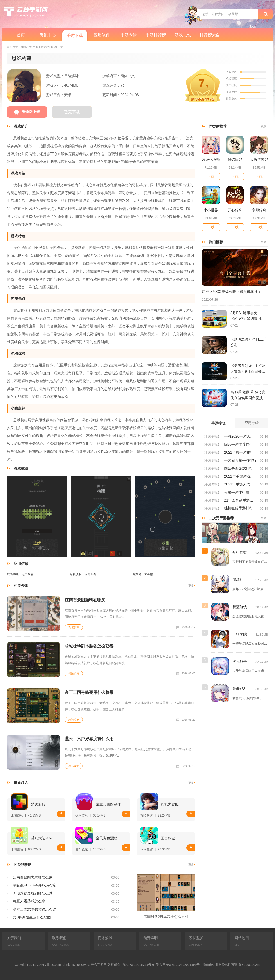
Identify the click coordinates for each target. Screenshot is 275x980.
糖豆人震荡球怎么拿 (29, 901)
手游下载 (75, 36)
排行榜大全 (210, 35)
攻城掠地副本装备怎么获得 (89, 646)
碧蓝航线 (240, 607)
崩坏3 (237, 580)
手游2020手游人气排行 (240, 436)
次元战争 (240, 661)
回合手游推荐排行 (239, 444)
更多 (192, 586)
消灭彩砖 (38, 804)
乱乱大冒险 (170, 804)
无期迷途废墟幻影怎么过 (33, 893)
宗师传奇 (259, 210)
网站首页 (26, 47)
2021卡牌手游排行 (239, 452)
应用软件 (102, 35)
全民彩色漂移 (107, 838)
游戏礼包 (183, 35)
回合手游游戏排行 (239, 468)
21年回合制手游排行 (240, 500)
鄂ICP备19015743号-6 (138, 965)
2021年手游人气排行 (240, 484)
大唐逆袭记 (259, 160)
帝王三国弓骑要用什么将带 (89, 692)
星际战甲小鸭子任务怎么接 (34, 885)
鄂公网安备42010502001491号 (178, 965)
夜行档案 (240, 552)
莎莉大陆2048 (42, 838)
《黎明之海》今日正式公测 (248, 342)
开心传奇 (235, 210)
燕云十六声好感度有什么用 (89, 739)
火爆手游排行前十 (239, 492)
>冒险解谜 (50, 47)
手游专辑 (129, 35)
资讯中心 (48, 35)
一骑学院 (240, 634)
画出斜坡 (168, 838)
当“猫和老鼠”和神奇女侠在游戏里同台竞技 (248, 395)
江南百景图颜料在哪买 (85, 600)
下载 (61, 814)
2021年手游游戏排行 (240, 476)
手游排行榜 (156, 35)
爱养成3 (239, 689)
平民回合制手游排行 (240, 460)
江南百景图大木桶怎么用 (33, 877)
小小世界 (211, 210)
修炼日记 (235, 160)
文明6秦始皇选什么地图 (32, 917)
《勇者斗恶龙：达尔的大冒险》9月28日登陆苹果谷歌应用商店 (248, 369)
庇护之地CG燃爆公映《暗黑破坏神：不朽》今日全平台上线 (235, 292)
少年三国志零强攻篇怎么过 (34, 909)
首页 (21, 35)
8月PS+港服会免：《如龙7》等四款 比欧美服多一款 (248, 316)
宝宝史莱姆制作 (108, 804)
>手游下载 (37, 47)
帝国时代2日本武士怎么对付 (166, 917)
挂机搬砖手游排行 (239, 508)
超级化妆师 (211, 160)
